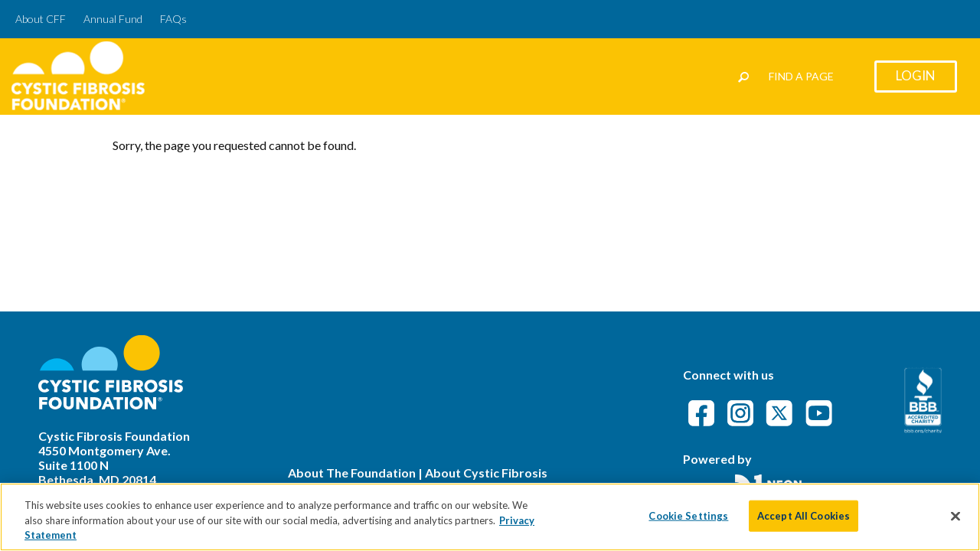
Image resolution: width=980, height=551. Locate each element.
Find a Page (801, 76)
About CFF (41, 19)
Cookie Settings (688, 517)
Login (916, 75)
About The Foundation (352, 473)
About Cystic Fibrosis (486, 473)
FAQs (173, 19)
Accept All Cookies (804, 517)
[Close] (955, 517)
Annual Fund (113, 19)
